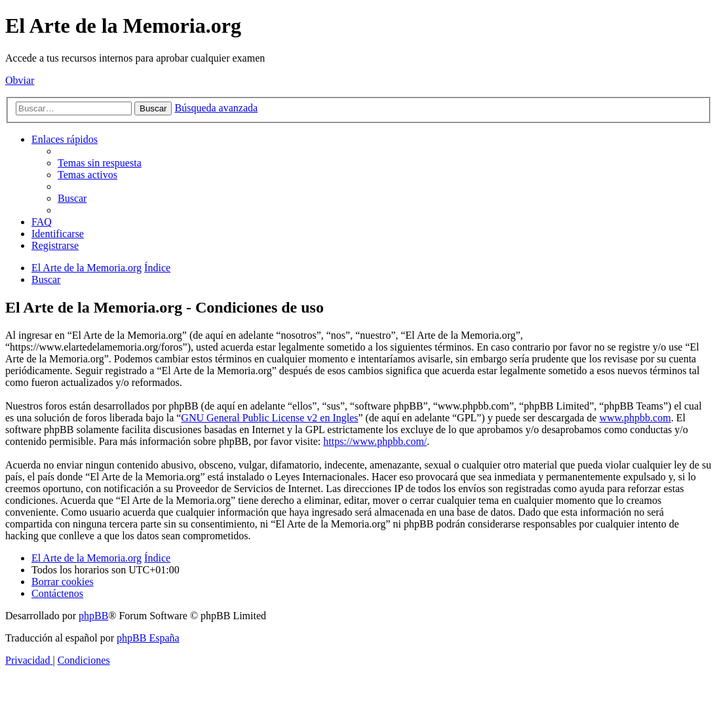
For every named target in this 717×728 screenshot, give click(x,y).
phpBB (93, 616)
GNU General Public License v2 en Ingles (269, 418)
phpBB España (148, 638)
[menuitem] (100, 163)
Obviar (20, 80)
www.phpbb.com (635, 418)
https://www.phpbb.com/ (375, 441)
